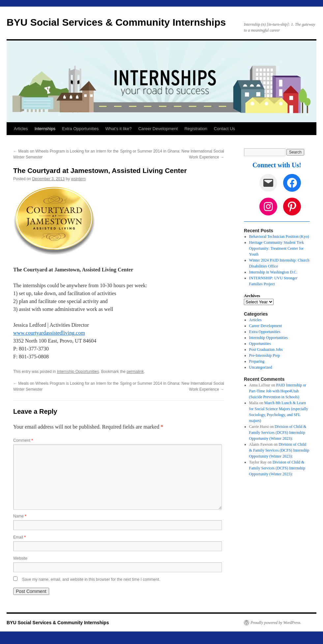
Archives (252, 296)
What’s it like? (119, 129)
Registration (196, 129)
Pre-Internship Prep (265, 355)
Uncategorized (261, 367)
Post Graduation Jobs (266, 350)
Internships (45, 129)
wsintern (79, 179)
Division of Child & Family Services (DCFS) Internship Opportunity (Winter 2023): (278, 433)
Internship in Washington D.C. (273, 272)
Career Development (158, 129)
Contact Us (224, 129)
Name (20, 516)
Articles (21, 129)
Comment (23, 440)
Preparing (257, 361)
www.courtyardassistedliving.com (49, 333)
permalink (135, 372)
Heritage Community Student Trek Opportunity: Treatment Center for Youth (277, 248)
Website (20, 558)
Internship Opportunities (78, 372)
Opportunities (260, 344)
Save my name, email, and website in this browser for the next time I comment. (91, 579)
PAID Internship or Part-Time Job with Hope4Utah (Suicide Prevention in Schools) (278, 391)
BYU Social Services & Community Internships (116, 22)
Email (19, 537)
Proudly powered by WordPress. (276, 623)
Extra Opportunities (80, 129)
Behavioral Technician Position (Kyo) (279, 237)
